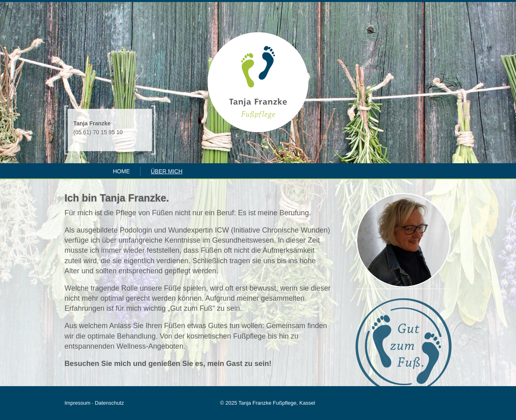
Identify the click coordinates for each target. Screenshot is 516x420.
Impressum (77, 403)
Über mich (167, 171)
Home (121, 171)
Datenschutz (109, 403)
